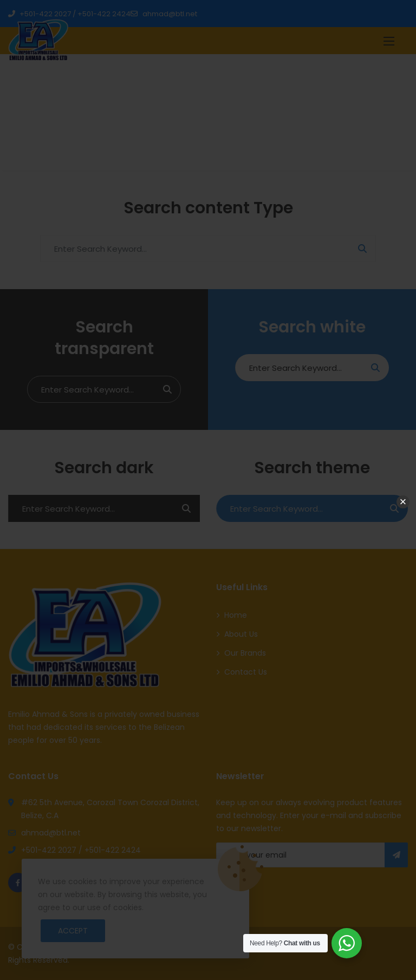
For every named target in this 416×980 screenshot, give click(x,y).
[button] (389, 41)
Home (323, 115)
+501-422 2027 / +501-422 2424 (69, 14)
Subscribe (396, 855)
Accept (73, 931)
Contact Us (246, 672)
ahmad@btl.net (164, 14)
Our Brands (245, 653)
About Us (241, 634)
